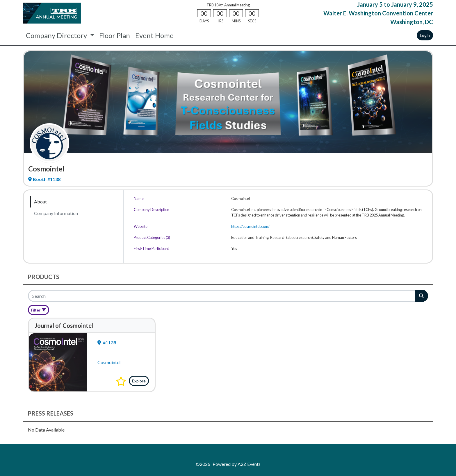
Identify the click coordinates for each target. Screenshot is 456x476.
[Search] (222, 296)
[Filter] (39, 310)
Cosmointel (109, 362)
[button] (121, 381)
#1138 (107, 342)
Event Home (154, 35)
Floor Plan (115, 35)
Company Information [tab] (56, 213)
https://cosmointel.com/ (250, 226)
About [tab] (40, 202)
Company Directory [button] (57, 35)
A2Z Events (249, 464)
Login (425, 35)
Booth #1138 (44, 179)
